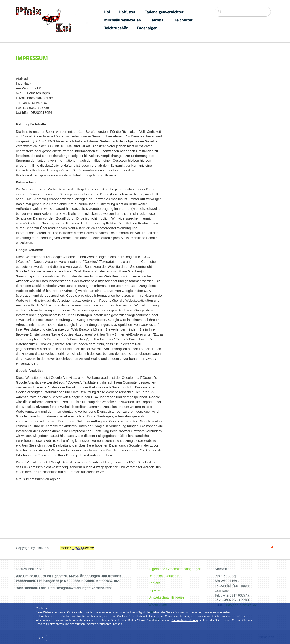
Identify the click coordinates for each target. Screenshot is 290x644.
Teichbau (158, 20)
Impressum (157, 590)
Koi (107, 12)
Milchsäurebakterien (123, 20)
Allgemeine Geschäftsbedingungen (175, 569)
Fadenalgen (147, 28)
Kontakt (154, 583)
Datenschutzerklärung (185, 620)
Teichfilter (184, 20)
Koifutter (127, 12)
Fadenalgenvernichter (164, 12)
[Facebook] (272, 548)
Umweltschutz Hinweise (166, 597)
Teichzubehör (116, 28)
